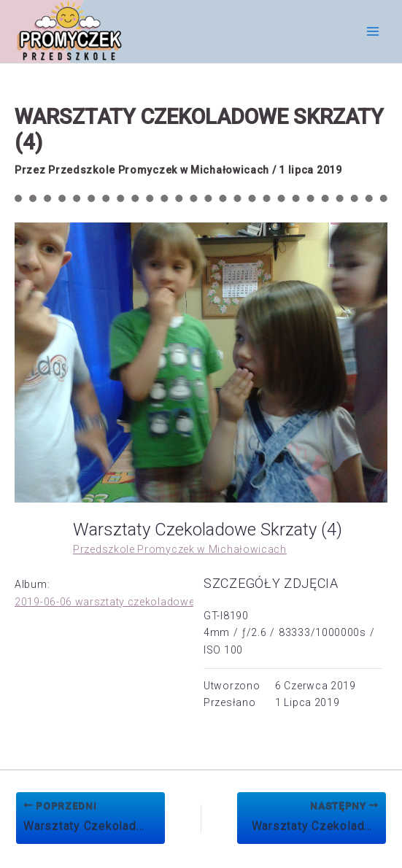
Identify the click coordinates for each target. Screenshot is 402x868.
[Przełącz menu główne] (372, 32)
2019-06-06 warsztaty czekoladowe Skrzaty (125, 602)
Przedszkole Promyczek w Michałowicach (180, 549)
